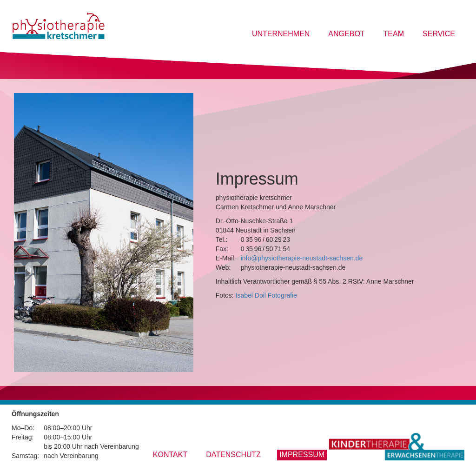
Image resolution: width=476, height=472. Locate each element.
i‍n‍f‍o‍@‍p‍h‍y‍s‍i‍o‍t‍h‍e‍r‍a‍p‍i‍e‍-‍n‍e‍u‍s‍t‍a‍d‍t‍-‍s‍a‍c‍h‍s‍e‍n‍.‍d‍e (302, 258)
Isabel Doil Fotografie (266, 295)
